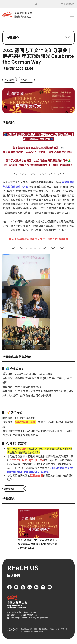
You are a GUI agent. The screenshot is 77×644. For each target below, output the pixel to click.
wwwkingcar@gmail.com (39, 618)
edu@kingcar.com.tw (19, 618)
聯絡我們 (50, 587)
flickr (30, 587)
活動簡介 (13, 38)
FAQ (43, 587)
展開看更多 (9, 489)
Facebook (10, 587)
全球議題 (10, 80)
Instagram (23, 587)
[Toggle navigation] (72, 15)
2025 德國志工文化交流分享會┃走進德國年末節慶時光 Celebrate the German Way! (38, 544)
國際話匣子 (26, 80)
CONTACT (69, 4)
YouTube (16, 587)
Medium (36, 587)
